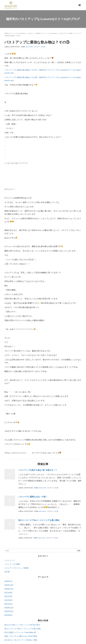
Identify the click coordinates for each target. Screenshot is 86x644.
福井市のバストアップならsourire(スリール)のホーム (20, 33)
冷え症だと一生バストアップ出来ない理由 (21, 640)
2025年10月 (9, 585)
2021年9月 (8, 593)
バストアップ (10, 560)
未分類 (70, 33)
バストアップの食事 (12, 564)
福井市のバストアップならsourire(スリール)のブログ (52, 33)
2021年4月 (8, 600)
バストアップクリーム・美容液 (16, 568)
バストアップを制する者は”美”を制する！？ (38, 470)
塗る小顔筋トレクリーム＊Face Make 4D (20, 632)
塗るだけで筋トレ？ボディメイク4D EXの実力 (22, 625)
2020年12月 (9, 608)
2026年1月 (8, 581)
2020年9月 (8, 615)
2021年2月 (8, 604)
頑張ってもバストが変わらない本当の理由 (21, 636)
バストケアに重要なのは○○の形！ (33, 497)
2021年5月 (8, 596)
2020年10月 (9, 611)
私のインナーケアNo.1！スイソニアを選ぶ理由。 (40, 520)
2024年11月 (9, 589)
